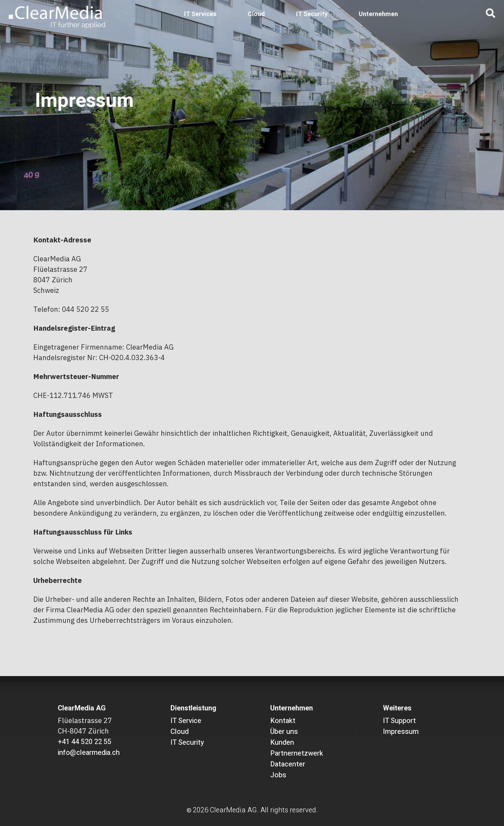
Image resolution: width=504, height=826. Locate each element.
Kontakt (283, 721)
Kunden (282, 742)
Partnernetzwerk (297, 753)
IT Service (186, 721)
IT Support (399, 721)
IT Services (200, 14)
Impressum (401, 732)
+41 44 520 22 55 (85, 742)
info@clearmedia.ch (89, 753)
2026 (201, 810)
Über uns (284, 732)
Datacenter (288, 764)
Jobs (278, 775)
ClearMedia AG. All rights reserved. (264, 810)
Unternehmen (378, 14)
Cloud (256, 14)
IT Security (312, 14)
